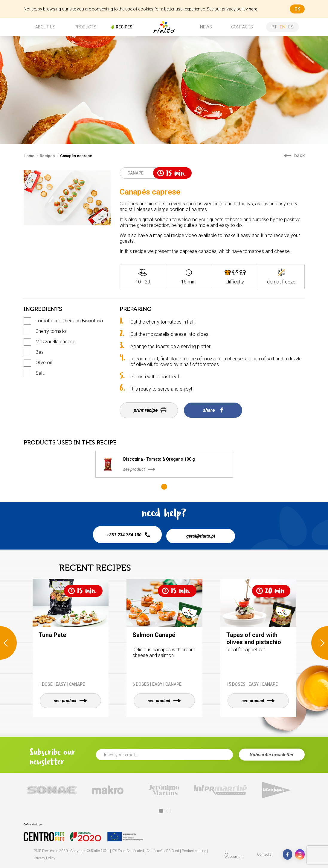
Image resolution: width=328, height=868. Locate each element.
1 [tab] (164, 487)
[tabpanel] (164, 464)
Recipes (47, 156)
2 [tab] (169, 811)
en (283, 27)
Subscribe (272, 755)
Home (29, 156)
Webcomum (234, 857)
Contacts (264, 855)
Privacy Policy (45, 858)
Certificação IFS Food (163, 851)
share (213, 410)
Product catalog (194, 851)
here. (254, 9)
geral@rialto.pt (203, 534)
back (294, 155)
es (291, 27)
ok (297, 9)
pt (274, 27)
